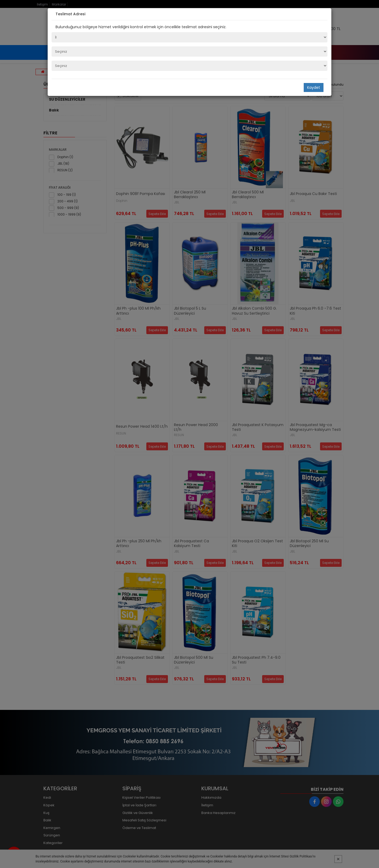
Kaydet (314, 87)
